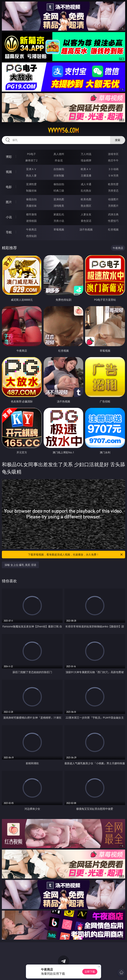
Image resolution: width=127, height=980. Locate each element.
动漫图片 (113, 199)
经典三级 (59, 191)
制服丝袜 (31, 191)
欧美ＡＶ (86, 169)
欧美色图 (86, 199)
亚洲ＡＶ (31, 169)
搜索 (118, 140)
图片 (9, 202)
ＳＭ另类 (113, 175)
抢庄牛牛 (113, 160)
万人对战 (86, 154)
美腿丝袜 (31, 206)
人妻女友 (86, 214)
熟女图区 (86, 206)
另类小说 (59, 221)
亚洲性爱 (31, 184)
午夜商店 (31, 229)
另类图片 (113, 206)
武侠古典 (113, 214)
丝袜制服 (59, 175)
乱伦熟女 (86, 191)
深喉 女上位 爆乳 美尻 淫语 (20, 565)
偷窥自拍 (31, 199)
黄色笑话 (86, 221)
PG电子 (31, 154)
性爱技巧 (113, 221)
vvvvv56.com (63, 130)
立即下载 (90, 972)
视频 (9, 172)
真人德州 (59, 154)
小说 (9, 217)
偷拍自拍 (59, 184)
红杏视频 (113, 229)
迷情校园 (31, 221)
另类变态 (113, 191)
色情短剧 (31, 236)
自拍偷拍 (59, 169)
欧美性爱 (113, 184)
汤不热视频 (86, 229)
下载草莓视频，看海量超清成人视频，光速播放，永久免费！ (76, 555)
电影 (9, 187)
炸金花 (59, 160)
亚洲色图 (59, 199)
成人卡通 (86, 184)
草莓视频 (59, 229)
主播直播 (86, 175)
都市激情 (31, 214)
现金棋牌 (86, 160)
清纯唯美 (59, 206)
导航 (9, 232)
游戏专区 (113, 154)
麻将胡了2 (31, 160)
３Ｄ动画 (113, 169)
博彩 (9, 157)
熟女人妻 (31, 175)
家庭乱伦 (59, 214)
